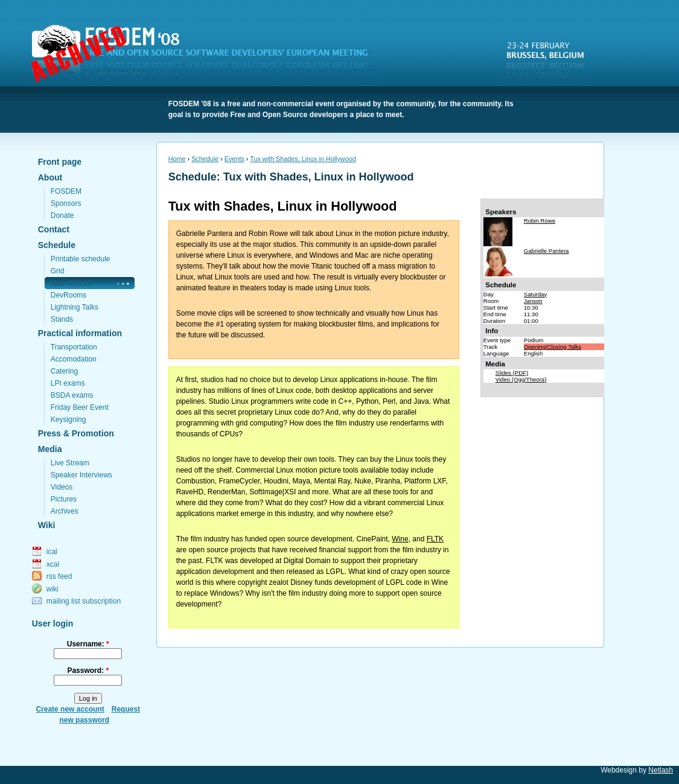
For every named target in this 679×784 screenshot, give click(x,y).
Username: (88, 644)
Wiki (47, 525)
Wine (400, 539)
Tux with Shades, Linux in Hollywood (303, 159)
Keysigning (69, 419)
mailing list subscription (84, 601)
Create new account (70, 709)
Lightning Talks (75, 307)
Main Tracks (72, 283)
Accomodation (74, 359)
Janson (533, 301)
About (50, 177)
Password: (88, 671)
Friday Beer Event (80, 407)
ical (52, 552)
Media (50, 449)
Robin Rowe (540, 221)
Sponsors (66, 203)
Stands (62, 319)
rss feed (59, 576)
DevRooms (69, 295)
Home (177, 159)
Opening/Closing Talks (553, 347)
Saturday (535, 294)
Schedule (57, 245)
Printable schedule (81, 259)
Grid (58, 271)
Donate (62, 215)
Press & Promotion (76, 433)
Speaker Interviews (81, 475)
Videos (62, 487)
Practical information (80, 333)
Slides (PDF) (512, 373)
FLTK (435, 539)
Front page (60, 162)
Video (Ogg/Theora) (521, 379)
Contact (54, 229)
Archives (65, 511)
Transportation (74, 347)
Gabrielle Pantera (547, 251)
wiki (53, 589)
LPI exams (68, 383)
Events (234, 159)
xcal (53, 564)
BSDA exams (72, 395)
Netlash (661, 770)
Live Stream (70, 463)
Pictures (64, 499)
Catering (64, 371)
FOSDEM (207, 55)
